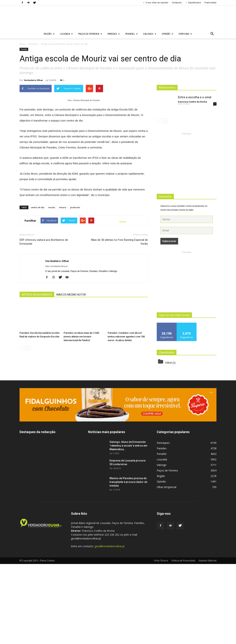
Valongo (150, 34)
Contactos (177, 3)
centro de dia (38, 293)
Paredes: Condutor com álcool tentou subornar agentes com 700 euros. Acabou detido (126, 422)
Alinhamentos (167, 88)
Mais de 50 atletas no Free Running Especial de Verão (119, 327)
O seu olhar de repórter (155, 3)
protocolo (75, 293)
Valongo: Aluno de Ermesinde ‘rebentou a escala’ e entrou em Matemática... (128, 526)
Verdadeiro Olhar (33, 80)
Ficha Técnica (161, 641)
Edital (168, 363)
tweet (123, 307)
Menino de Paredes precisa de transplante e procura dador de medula (128, 562)
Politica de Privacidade (183, 641)
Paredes (114, 34)
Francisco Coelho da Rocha (192, 102)
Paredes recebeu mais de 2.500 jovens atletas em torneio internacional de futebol (81, 422)
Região (49, 34)
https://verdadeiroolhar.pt (56, 352)
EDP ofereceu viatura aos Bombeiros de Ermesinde (44, 327)
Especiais (185, 34)
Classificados (193, 3)
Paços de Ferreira (90, 34)
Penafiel (131, 34)
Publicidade (210, 3)
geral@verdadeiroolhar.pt (110, 626)
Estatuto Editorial (208, 641)
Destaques (163, 523)
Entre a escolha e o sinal (195, 97)
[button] (212, 34)
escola (52, 293)
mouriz (63, 293)
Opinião (168, 34)
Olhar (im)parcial (166, 567)
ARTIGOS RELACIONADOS (37, 380)
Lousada (66, 34)
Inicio (22, 44)
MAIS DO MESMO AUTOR (71, 380)
